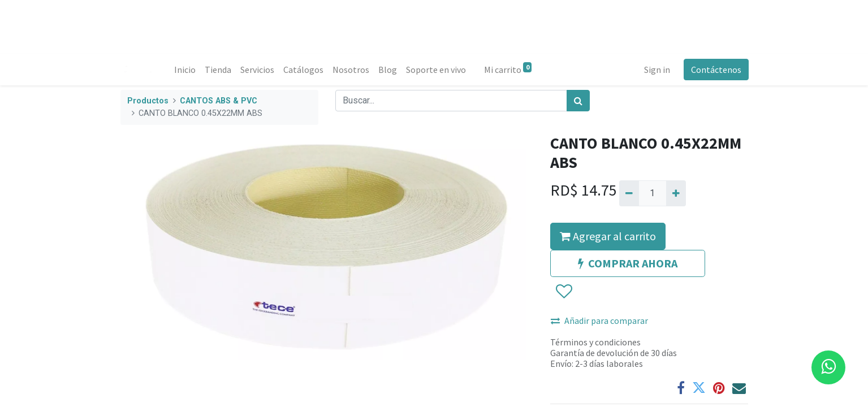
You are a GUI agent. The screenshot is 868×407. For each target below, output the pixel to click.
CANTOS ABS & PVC (219, 101)
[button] (563, 292)
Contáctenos (716, 70)
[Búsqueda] (578, 101)
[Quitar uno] (629, 193)
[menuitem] (185, 70)
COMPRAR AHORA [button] (628, 263)
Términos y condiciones (595, 342)
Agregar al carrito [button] (608, 236)
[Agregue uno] (676, 193)
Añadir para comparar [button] (599, 321)
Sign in (657, 70)
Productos (148, 101)
